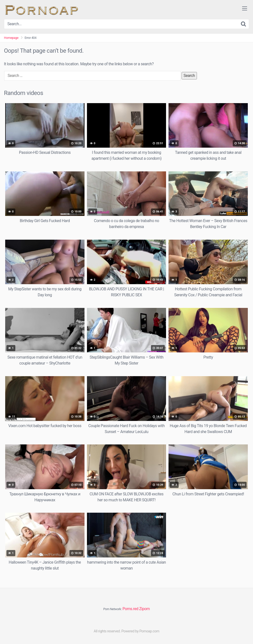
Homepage (11, 38)
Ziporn (144, 609)
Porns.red (130, 609)
